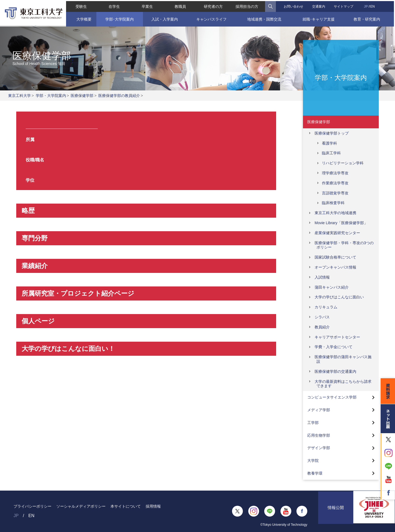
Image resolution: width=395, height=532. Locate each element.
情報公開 (336, 511)
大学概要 (83, 18)
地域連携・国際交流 (265, 18)
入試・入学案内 (164, 18)
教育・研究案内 (368, 18)
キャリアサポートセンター (337, 337)
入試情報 (322, 277)
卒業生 (147, 5)
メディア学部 (319, 410)
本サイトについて (126, 506)
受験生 (80, 5)
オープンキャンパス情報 (335, 267)
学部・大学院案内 (51, 96)
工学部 (313, 423)
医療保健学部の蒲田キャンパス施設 (343, 359)
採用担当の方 (247, 5)
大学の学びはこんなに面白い (339, 297)
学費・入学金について (334, 347)
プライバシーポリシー (32, 506)
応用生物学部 (319, 435)
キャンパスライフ (211, 18)
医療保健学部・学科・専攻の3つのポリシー (344, 245)
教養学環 (315, 473)
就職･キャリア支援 (319, 18)
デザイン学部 (319, 448)
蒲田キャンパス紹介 (332, 287)
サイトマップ (344, 5)
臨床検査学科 (333, 203)
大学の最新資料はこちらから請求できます (343, 384)
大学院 (313, 461)
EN (373, 5)
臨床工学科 (331, 153)
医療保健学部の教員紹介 (119, 96)
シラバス (322, 317)
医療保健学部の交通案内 (335, 371)
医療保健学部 (82, 96)
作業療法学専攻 (335, 183)
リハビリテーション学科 (343, 163)
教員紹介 (322, 327)
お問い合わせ (294, 5)
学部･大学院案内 (119, 18)
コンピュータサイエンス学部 (332, 397)
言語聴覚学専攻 (335, 193)
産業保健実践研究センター (337, 233)
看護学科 (329, 143)
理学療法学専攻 (335, 173)
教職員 (180, 5)
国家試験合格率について (335, 257)
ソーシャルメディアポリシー (81, 506)
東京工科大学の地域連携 (335, 213)
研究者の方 (213, 5)
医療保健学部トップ (332, 133)
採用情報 (153, 506)
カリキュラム (326, 307)
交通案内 (319, 5)
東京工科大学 (19, 96)
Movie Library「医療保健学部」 (341, 223)
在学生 (114, 5)
